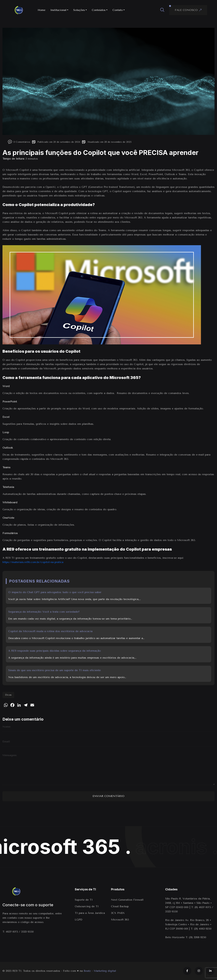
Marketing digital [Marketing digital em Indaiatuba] (105, 971)
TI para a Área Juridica (90, 913)
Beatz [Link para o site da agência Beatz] (87, 971)
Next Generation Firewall (128, 900)
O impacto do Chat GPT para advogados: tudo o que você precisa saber (55, 592)
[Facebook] (187, 971)
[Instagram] (199, 971)
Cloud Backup (120, 906)
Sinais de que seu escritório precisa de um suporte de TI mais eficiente (54, 670)
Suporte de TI (84, 900)
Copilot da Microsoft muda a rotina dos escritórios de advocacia (50, 631)
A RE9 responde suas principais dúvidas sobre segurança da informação (54, 651)
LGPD (78, 920)
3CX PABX (118, 913)
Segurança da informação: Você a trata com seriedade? (44, 612)
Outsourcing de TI (87, 906)
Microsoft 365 (120, 920)
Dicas (8, 695)
